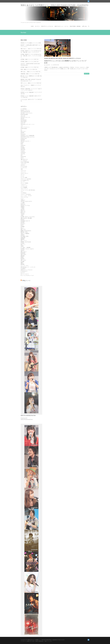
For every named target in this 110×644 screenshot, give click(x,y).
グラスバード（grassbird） (26, 179)
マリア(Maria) (23, 193)
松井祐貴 (23, 222)
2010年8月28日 (56, 65)
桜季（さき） (23, 229)
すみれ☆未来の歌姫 (25, 162)
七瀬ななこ (23, 200)
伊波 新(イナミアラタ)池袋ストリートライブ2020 (31, 43)
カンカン (23, 176)
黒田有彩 (23, 264)
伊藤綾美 (23, 207)
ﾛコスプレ (23, 273)
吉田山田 (23, 210)
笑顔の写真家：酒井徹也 (75, 26)
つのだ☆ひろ (23, 164)
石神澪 (22, 246)
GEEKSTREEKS (24, 122)
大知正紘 (23, 214)
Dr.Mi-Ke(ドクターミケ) (25, 117)
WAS (22, 155)
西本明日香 (23, 253)
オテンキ (23, 175)
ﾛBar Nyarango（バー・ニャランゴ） (28, 267)
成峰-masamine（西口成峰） (27, 218)
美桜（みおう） (24, 252)
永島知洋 (23, 235)
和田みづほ (23, 211)
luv (21, 130)
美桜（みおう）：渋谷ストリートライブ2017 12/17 (31, 49)
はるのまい (23, 165)
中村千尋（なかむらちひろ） (27, 201)
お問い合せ (84, 26)
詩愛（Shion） (24, 254)
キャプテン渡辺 (24, 178)
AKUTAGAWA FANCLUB (25, 112)
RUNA (22, 144)
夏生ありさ (23, 213)
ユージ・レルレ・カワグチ (26, 196)
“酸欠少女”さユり (24, 159)
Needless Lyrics (54, 58)
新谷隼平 (23, 220)
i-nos (22, 126)
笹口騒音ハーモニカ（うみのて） (28, 249)
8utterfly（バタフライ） (26, 110)
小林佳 (22, 215)
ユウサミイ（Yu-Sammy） (26, 194)
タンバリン (23, 182)
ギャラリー (37, 26)
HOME (32, 26)
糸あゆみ (23, 250)
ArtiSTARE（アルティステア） (27, 113)
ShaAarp (22, 147)
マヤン (22, 192)
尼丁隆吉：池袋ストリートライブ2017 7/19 (29, 62)
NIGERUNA (23, 140)
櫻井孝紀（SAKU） (25, 232)
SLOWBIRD (23, 148)
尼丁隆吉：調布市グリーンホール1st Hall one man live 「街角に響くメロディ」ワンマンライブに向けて (31, 56)
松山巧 (22, 225)
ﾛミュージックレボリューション (27, 275)
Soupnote (23, 151)
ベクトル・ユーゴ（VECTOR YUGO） (28, 190)
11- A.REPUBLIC (24, 109)
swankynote (23, 152)
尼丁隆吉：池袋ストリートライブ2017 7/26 (29, 59)
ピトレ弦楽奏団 (24, 187)
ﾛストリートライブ (25, 274)
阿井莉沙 (23, 259)
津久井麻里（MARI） (25, 236)
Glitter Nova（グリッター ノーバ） (28, 124)
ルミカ (22, 199)
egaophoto (48, 65)
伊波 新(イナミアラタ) (25, 206)
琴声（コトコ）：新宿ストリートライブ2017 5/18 (31, 83)
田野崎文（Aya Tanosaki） (26, 242)
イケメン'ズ (23, 172)
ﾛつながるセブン (24, 271)
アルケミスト (23, 171)
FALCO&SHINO (24, 120)
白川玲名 (23, 243)
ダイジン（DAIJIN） (25, 183)
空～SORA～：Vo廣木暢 (25, 247)
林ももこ (23, 228)
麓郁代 (22, 263)
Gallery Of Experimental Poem (27, 419)
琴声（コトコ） (24, 240)
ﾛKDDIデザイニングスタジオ (75, 58)
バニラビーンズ (24, 186)
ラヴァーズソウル (24, 197)
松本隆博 (23, 227)
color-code (23, 116)
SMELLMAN (23, 150)
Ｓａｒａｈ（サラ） (25, 266)
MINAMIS (22, 133)
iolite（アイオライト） (25, 127)
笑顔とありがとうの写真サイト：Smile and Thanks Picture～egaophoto (54, 5)
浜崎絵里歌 (23, 238)
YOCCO (22, 158)
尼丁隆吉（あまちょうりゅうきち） (28, 217)
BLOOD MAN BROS (24, 115)
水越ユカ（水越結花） (25, 233)
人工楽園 (23, 203)
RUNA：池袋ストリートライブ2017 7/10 (29, 69)
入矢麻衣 (23, 208)
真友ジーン (23, 245)
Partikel (61, 58)
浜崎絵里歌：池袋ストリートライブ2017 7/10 (30, 74)
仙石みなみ (23, 204)
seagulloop (66, 58)
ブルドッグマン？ (24, 189)
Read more (87, 74)
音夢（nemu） (24, 260)
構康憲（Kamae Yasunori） (26, 231)
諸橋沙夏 (23, 256)
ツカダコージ (23, 185)
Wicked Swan (23, 157)
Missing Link (47, 58)
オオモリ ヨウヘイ (24, 173)
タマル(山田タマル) (25, 180)
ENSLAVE (22, 119)
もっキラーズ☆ (24, 168)
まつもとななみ (24, 166)
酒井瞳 (22, 257)
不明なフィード (26, 281)
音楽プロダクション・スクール (61, 26)
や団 (22, 169)
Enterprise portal (24, 418)
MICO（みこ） (24, 131)
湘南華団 (23, 239)
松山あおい (23, 224)
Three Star (23, 154)
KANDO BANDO (24, 129)
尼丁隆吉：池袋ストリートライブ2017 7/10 (29, 67)
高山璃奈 (23, 261)
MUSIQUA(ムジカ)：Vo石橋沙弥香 (27, 136)
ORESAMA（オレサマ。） (26, 141)
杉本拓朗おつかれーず (25, 221)
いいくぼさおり (24, 161)
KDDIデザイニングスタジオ (47, 26)
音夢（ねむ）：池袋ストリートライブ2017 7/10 (30, 72)
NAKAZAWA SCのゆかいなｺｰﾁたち (28, 137)
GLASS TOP (23, 123)
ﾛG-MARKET (23, 268)
